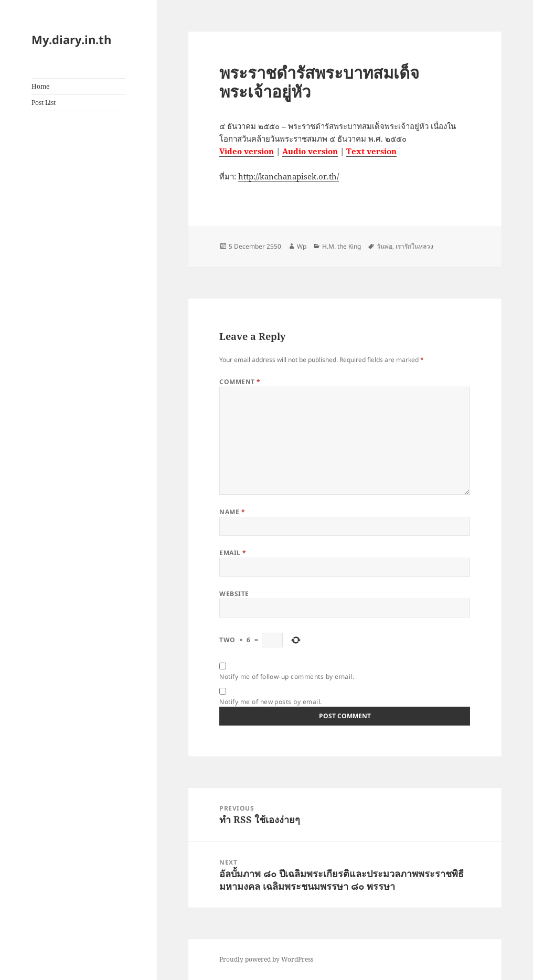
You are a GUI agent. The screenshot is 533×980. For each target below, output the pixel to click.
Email (233, 553)
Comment (240, 382)
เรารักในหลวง (414, 246)
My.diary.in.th (71, 39)
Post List (44, 103)
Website (234, 594)
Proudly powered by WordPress (266, 959)
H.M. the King (342, 246)
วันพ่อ (385, 246)
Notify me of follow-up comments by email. (287, 677)
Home (40, 86)
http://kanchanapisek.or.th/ (289, 176)
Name (232, 512)
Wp (302, 246)
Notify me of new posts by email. (270, 702)
